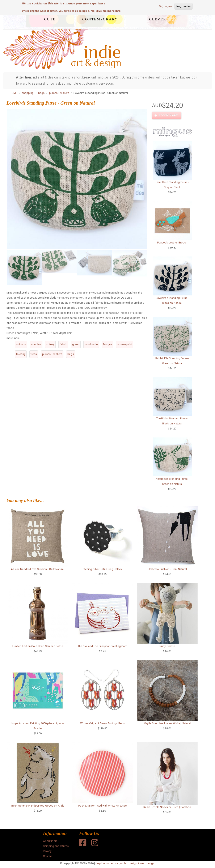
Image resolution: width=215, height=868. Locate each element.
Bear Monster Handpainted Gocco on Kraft (38, 806)
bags (41, 93)
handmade (91, 344)
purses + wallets (59, 93)
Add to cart (166, 115)
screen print (125, 344)
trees (34, 354)
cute (50, 19)
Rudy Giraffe (167, 646)
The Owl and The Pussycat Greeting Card (102, 646)
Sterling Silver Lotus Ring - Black (102, 569)
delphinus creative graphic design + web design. (125, 863)
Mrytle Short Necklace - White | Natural (167, 723)
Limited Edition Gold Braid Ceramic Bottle (38, 646)
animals (21, 344)
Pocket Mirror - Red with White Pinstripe (102, 806)
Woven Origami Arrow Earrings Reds (102, 723)
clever (158, 19)
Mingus (108, 344)
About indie (50, 841)
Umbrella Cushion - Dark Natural (167, 569)
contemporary (100, 19)
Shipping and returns (56, 846)
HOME (13, 93)
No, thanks (183, 6)
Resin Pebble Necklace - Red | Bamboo (167, 807)
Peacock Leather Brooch (172, 243)
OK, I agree (166, 6)
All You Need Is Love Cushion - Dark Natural (37, 569)
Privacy (47, 851)
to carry (21, 354)
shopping (28, 93)
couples (36, 344)
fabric (63, 344)
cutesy (50, 344)
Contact (48, 856)
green (76, 344)
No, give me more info (106, 11)
